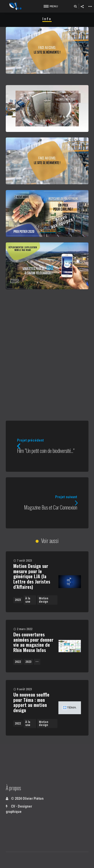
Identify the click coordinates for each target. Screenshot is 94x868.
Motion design (43, 600)
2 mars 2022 (25, 629)
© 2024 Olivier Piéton (25, 799)
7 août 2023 (24, 561)
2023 (18, 600)
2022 (18, 662)
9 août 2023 (24, 689)
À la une (28, 600)
